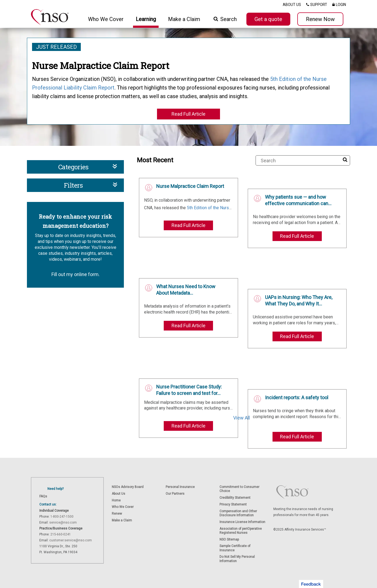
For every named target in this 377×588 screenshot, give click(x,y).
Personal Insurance (180, 487)
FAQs (43, 496)
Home (116, 500)
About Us (118, 494)
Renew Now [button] (320, 19)
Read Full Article (188, 114)
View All (242, 418)
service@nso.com (63, 522)
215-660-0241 (61, 534)
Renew (117, 514)
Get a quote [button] (268, 19)
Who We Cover (123, 507)
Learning (146, 19)
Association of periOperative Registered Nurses (241, 531)
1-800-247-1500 (62, 517)
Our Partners (175, 494)
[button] (311, 584)
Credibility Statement (235, 498)
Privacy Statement (233, 504)
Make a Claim (184, 19)
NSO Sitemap (229, 539)
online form (86, 274)
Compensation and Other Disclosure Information (238, 513)
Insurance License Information (242, 522)
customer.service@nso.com (71, 540)
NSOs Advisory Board (128, 487)
